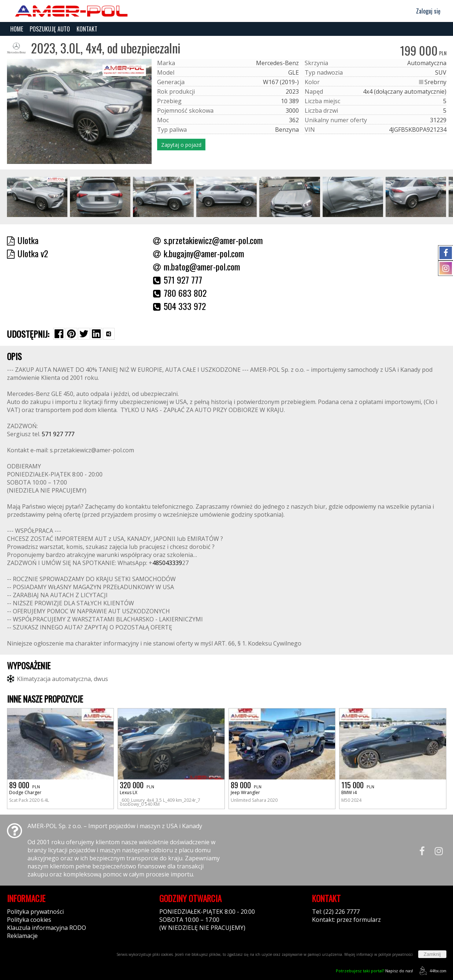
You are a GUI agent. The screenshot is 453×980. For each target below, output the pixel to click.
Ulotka (23, 240)
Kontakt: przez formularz (346, 920)
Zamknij (432, 954)
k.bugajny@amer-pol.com (199, 253)
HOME (17, 29)
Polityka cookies (29, 920)
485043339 (167, 563)
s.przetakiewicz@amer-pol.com (208, 240)
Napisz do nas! (374, 971)
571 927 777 (178, 280)
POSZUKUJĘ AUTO (50, 29)
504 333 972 (179, 306)
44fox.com (432, 971)
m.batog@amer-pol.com (197, 266)
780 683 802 (180, 293)
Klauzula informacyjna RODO (47, 928)
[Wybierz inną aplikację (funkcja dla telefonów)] (109, 334)
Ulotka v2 (27, 253)
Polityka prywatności (35, 912)
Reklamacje (22, 936)
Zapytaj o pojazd (181, 145)
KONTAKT (87, 29)
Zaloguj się (425, 11)
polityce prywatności (396, 954)
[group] (37, 197)
